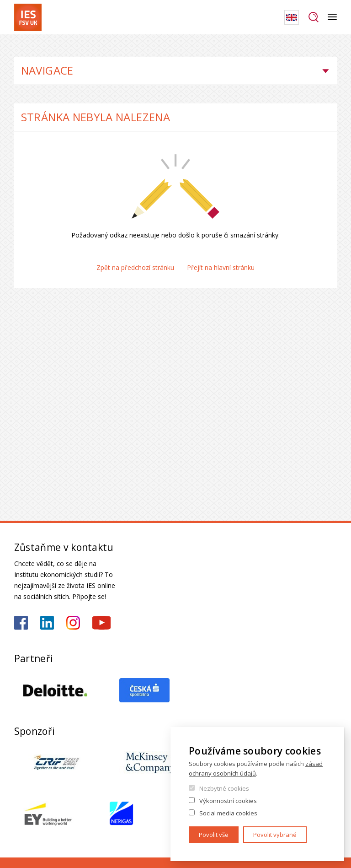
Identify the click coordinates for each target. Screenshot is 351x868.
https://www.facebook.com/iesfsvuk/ (21, 623)
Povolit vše (214, 835)
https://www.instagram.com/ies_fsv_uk (73, 623)
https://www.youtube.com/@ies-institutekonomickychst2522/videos (101, 623)
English (292, 17)
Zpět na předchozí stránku (135, 267)
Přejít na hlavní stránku (221, 267)
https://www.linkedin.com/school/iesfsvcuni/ (47, 623)
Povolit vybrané (275, 835)
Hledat (313, 17)
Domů (17, 46)
